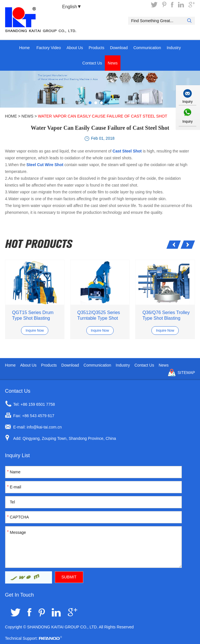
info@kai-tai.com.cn (44, 427)
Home (24, 48)
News (113, 63)
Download (119, 48)
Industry (174, 48)
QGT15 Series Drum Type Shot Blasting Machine (33, 316)
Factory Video (49, 48)
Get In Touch (20, 595)
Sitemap (186, 373)
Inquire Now (35, 331)
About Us (75, 48)
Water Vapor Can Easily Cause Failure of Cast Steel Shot (103, 116)
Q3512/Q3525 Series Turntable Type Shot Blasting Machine (99, 316)
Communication (147, 48)
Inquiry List (17, 455)
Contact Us (92, 63)
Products (96, 48)
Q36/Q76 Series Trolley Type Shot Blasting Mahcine (166, 316)
